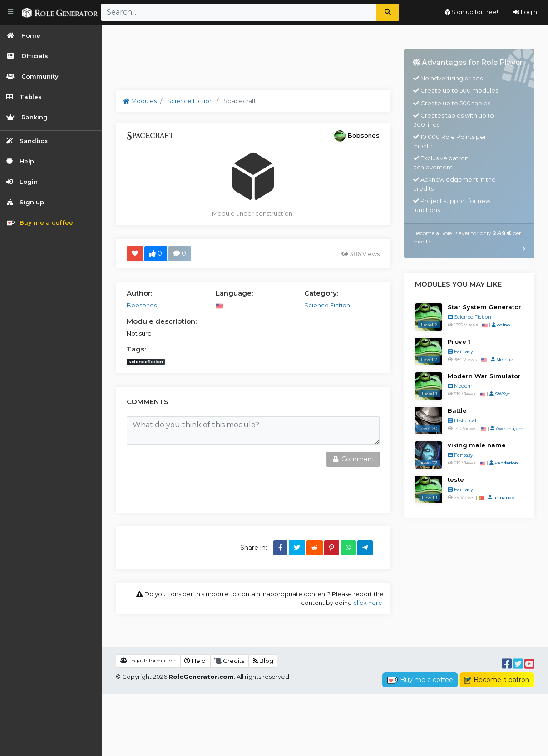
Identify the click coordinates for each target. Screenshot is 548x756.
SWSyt (500, 394)
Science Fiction (469, 317)
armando (501, 497)
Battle (457, 410)
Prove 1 (459, 341)
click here (368, 603)
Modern (460, 386)
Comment (353, 459)
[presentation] (187, 469)
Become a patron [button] (497, 741)
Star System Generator (484, 307)
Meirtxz (502, 359)
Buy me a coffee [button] (420, 741)
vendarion (504, 463)
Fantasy (460, 351)
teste (456, 479)
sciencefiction (146, 362)
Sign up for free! (471, 12)
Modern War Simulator (484, 376)
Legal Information (148, 722)
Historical (462, 420)
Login (525, 12)
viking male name (477, 445)
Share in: (254, 548)
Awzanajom (507, 428)
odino (501, 325)
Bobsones (363, 135)
